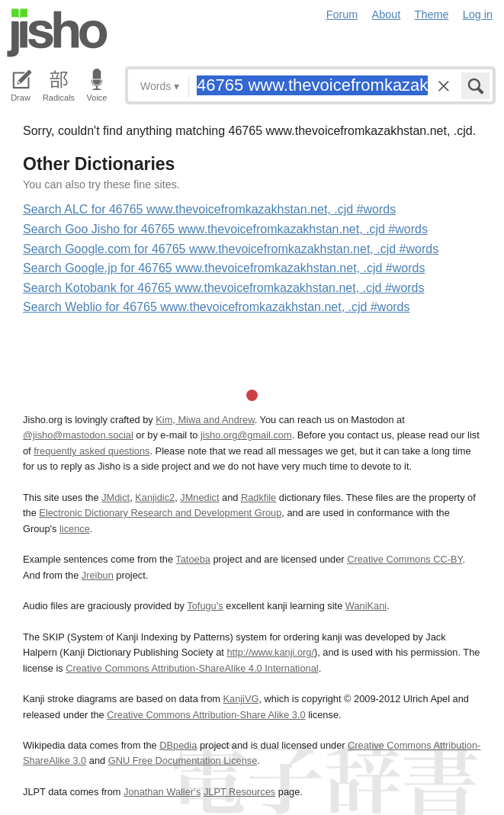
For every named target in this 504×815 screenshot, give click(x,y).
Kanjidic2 (155, 497)
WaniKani (366, 606)
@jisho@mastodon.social (78, 435)
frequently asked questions (91, 451)
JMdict (116, 497)
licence (75, 529)
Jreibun (98, 575)
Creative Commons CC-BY (404, 559)
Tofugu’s (205, 606)
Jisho (57, 33)
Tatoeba (193, 559)
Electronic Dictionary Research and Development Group (160, 513)
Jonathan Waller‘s (162, 792)
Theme (432, 14)
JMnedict (199, 497)
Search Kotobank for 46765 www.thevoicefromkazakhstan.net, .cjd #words (224, 288)
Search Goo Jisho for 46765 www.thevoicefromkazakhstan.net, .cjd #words (225, 229)
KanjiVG (241, 699)
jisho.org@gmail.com (246, 435)
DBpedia (178, 745)
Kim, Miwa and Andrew (205, 420)
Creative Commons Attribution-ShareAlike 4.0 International (192, 668)
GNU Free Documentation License (183, 760)
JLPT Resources (239, 792)
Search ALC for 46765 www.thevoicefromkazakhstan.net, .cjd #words (209, 209)
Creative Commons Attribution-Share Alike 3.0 (206, 715)
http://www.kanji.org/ (270, 652)
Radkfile (258, 497)
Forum (342, 14)
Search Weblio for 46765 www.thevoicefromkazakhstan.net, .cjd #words (217, 307)
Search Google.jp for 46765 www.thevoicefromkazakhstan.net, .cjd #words (224, 268)
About (387, 14)
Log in (478, 14)
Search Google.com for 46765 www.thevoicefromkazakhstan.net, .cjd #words (231, 249)
